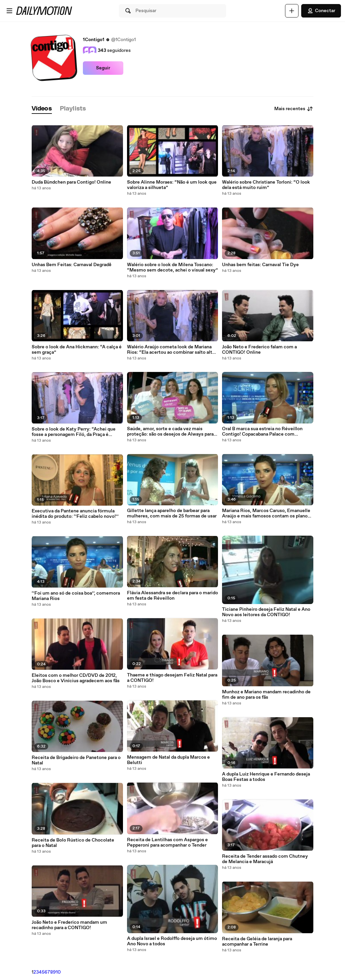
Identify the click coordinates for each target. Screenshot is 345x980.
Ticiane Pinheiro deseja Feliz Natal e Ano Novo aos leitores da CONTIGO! (266, 612)
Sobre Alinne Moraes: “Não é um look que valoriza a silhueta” (172, 185)
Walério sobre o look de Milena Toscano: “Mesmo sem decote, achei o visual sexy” (172, 267)
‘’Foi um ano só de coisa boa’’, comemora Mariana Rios (76, 596)
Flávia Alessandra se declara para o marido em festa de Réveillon (172, 596)
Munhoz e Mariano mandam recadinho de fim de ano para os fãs (266, 695)
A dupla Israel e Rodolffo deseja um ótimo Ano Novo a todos (172, 941)
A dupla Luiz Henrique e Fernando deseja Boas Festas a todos (266, 777)
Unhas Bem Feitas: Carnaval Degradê (72, 265)
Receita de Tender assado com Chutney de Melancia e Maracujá (265, 859)
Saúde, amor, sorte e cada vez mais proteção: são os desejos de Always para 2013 (170, 432)
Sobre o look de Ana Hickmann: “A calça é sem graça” (77, 350)
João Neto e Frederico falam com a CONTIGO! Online (259, 350)
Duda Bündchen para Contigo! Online (71, 182)
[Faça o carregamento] (292, 11)
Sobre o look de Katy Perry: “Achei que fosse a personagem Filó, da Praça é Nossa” (74, 432)
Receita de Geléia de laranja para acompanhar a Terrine (257, 942)
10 (58, 972)
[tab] (42, 109)
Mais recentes (294, 109)
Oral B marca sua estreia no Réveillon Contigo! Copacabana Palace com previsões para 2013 (262, 432)
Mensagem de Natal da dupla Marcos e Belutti (168, 760)
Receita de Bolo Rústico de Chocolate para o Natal (73, 843)
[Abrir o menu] (9, 11)
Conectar (321, 11)
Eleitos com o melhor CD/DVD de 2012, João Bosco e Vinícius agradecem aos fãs (76, 678)
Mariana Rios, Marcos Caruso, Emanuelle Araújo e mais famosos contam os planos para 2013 (266, 513)
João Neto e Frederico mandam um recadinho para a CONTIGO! (69, 925)
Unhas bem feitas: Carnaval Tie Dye (260, 265)
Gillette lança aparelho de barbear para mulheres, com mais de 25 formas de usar (172, 513)
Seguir (103, 68)
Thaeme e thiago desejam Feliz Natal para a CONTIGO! (172, 678)
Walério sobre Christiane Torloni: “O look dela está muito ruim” (266, 185)
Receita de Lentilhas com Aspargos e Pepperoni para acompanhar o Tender (167, 843)
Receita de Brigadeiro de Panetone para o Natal (76, 760)
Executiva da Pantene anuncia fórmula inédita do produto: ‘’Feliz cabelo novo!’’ (75, 514)
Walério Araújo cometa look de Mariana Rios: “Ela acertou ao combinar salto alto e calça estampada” (171, 350)
